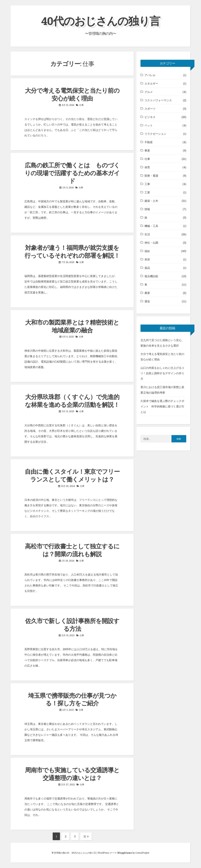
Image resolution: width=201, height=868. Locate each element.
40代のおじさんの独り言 (101, 21)
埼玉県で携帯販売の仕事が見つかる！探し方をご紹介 (72, 699)
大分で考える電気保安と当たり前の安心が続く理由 (72, 94)
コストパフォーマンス (158, 100)
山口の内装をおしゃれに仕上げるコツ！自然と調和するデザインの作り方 (162, 373)
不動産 (149, 142)
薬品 (147, 268)
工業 (147, 192)
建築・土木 (151, 201)
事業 (147, 150)
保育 (147, 167)
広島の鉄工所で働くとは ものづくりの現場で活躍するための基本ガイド (72, 173)
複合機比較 (151, 276)
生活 (147, 234)
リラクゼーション (155, 134)
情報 (147, 209)
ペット (149, 125)
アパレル (150, 75)
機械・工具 (151, 226)
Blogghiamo (125, 853)
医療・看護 (151, 176)
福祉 (147, 251)
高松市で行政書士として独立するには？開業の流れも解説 (72, 550)
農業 (147, 293)
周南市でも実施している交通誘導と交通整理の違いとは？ (72, 774)
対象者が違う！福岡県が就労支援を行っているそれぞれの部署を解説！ (72, 251)
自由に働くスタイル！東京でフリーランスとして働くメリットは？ (72, 475)
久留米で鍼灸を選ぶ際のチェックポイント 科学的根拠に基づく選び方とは (162, 406)
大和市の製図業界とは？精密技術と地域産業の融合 (72, 326)
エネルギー (151, 83)
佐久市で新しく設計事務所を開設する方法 (72, 625)
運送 (147, 301)
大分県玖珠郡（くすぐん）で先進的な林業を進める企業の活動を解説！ (72, 401)
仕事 (81, 105)
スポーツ (150, 109)
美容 (147, 259)
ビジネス (150, 117)
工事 (147, 184)
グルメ (149, 92)
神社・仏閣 (151, 243)
